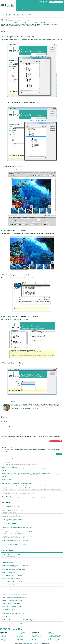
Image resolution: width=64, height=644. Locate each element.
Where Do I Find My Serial (54, 639)
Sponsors (3, 638)
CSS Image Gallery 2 (39, 23)
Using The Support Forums (54, 638)
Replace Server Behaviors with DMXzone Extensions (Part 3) (17, 532)
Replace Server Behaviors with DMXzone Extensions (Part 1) (17, 540)
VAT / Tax (19, 635)
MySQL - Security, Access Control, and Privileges (14, 597)
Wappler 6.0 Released (7, 463)
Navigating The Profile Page (54, 635)
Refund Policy (35, 638)
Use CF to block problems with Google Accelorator (14, 594)
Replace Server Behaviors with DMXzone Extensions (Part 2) (17, 536)
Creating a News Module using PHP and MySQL (14, 569)
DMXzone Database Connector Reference (12, 519)
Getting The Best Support (54, 637)
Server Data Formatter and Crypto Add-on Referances (15, 515)
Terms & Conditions (37, 634)
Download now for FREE (56, 441)
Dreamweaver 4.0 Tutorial (8, 585)
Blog (22, 9)
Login (46, 2)
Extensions (32, 9)
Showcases (46, 9)
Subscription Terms (37, 635)
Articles (26, 9)
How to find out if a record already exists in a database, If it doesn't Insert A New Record (24, 559)
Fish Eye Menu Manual (7, 617)
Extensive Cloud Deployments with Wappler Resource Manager (18, 484)
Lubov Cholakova (9, 401)
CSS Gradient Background (8, 562)
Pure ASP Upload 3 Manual (8, 610)
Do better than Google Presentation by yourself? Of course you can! (19, 623)
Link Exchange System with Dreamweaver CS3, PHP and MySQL (18, 620)
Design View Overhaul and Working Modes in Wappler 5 (16, 488)
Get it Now (59, 454)
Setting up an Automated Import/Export (12, 606)
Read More (4, 470)
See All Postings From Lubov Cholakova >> (52, 411)
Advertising (3, 637)
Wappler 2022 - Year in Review (9, 467)
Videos (52, 9)
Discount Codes (20, 638)
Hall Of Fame (4, 641)
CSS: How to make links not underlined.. (12, 579)
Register (40, 2)
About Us (3, 634)
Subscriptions (59, 9)
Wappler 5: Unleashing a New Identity (11, 492)
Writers (2, 639)
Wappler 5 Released (7, 479)
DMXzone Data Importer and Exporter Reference (14, 545)
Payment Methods (21, 634)
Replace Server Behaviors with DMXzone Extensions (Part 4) (17, 528)
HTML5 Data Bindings (16, 24)
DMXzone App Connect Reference (10, 507)
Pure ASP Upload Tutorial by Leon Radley (12, 576)
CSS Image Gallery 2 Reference (10, 523)
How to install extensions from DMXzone (12, 555)
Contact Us (3, 635)
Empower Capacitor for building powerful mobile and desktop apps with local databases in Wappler (27, 473)
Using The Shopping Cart (54, 634)
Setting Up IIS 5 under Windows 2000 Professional (15, 582)
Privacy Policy (35, 637)
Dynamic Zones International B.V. (33, 643)
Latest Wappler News (8, 459)
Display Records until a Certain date (11, 603)
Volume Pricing (20, 637)
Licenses (34, 639)
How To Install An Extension (55, 641)
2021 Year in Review (7, 496)
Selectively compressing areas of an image (13, 600)
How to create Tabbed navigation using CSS (13, 614)
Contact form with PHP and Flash (10, 573)
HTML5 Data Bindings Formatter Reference (13, 511)
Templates (39, 9)
